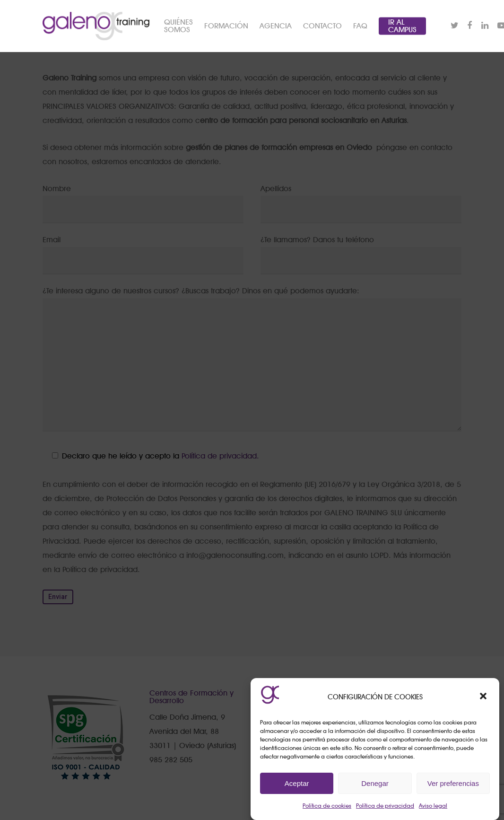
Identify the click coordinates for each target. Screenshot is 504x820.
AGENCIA (276, 26)
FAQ (360, 26)
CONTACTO (322, 26)
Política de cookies (327, 806)
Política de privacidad (385, 806)
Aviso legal (433, 806)
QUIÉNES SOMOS (178, 26)
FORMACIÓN (226, 26)
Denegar (375, 783)
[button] (484, 697)
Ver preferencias (453, 783)
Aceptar (297, 783)
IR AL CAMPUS (402, 26)
